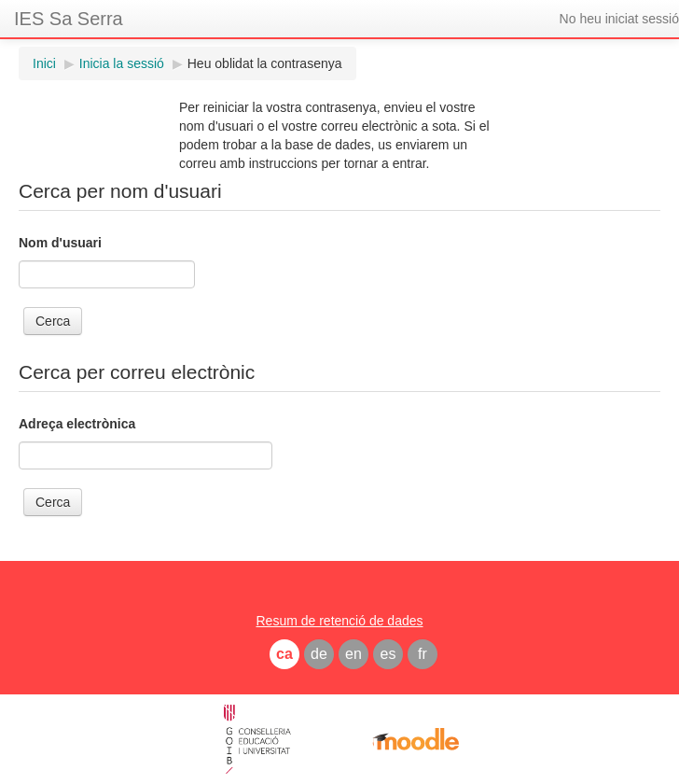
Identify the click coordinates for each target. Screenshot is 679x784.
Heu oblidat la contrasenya (265, 63)
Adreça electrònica (77, 424)
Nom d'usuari (60, 243)
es (388, 654)
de (319, 654)
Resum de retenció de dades (340, 621)
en (353, 654)
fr (423, 654)
